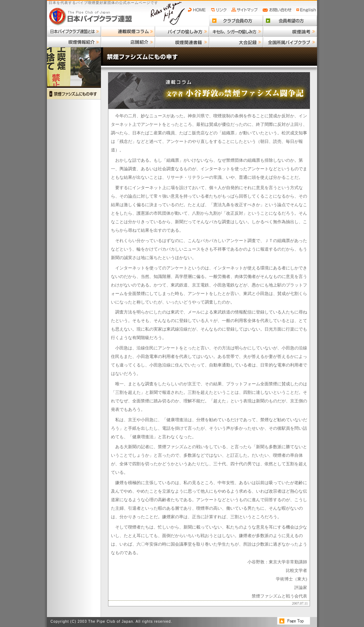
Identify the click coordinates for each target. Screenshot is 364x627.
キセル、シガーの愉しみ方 (236, 31)
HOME (198, 10)
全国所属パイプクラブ (290, 42)
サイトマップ (245, 10)
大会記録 (236, 42)
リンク (220, 10)
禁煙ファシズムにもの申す (74, 94)
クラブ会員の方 (236, 21)
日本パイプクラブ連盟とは (74, 31)
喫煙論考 (290, 31)
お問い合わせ (278, 10)
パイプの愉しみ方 (182, 31)
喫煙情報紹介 (74, 42)
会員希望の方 (290, 21)
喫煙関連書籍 (182, 42)
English (306, 10)
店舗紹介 (128, 42)
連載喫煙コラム (128, 31)
